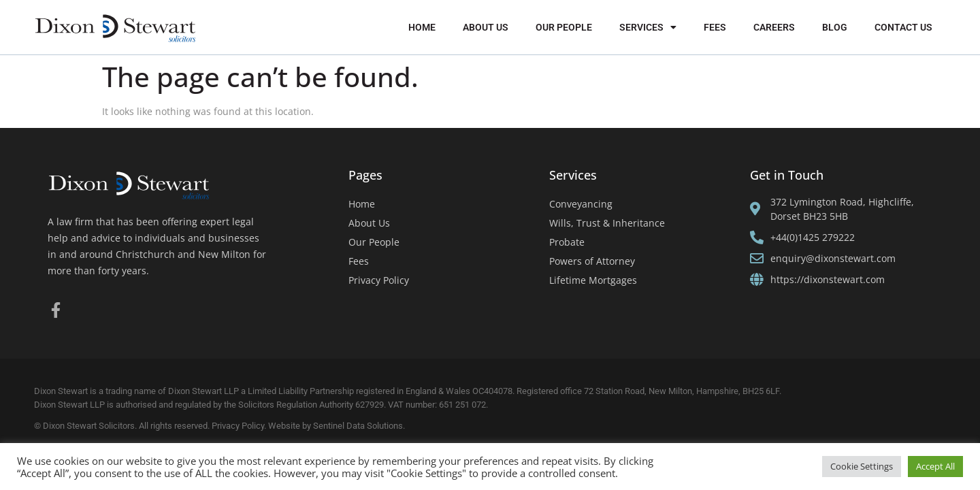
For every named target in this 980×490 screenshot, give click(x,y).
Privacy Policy (379, 280)
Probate (567, 242)
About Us (486, 27)
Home (422, 27)
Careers (774, 27)
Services (648, 27)
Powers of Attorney (592, 261)
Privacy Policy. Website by (262, 426)
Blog (835, 27)
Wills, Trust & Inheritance (607, 223)
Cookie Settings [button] (862, 466)
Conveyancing (581, 204)
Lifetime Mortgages (593, 280)
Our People (564, 27)
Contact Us (903, 27)
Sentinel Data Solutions (358, 426)
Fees (715, 27)
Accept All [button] (935, 466)
